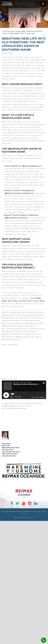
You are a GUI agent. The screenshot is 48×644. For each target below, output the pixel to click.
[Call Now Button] (44, 640)
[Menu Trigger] (43, 4)
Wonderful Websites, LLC (29, 518)
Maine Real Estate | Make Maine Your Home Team (8, 14)
